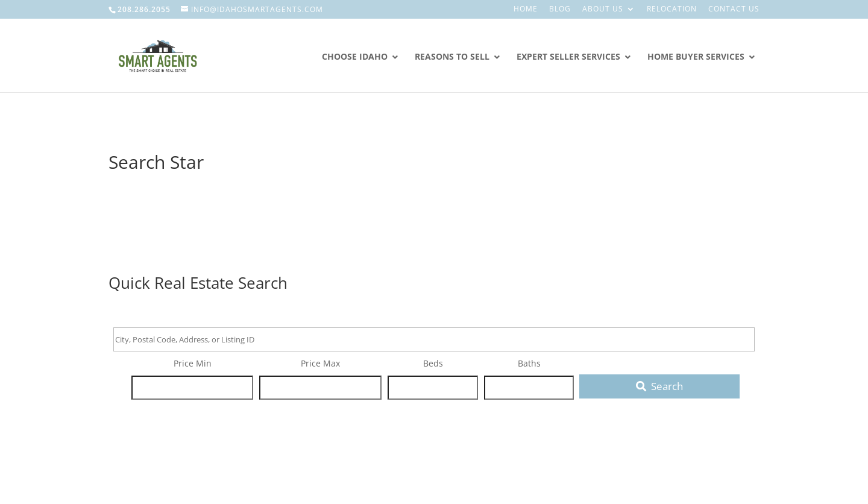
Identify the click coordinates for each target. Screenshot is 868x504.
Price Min (193, 363)
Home (526, 10)
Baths (529, 363)
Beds (433, 363)
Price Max (320, 363)
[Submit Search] (659, 386)
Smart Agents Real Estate (185, 122)
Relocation (672, 10)
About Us (603, 10)
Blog (560, 10)
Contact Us (734, 10)
